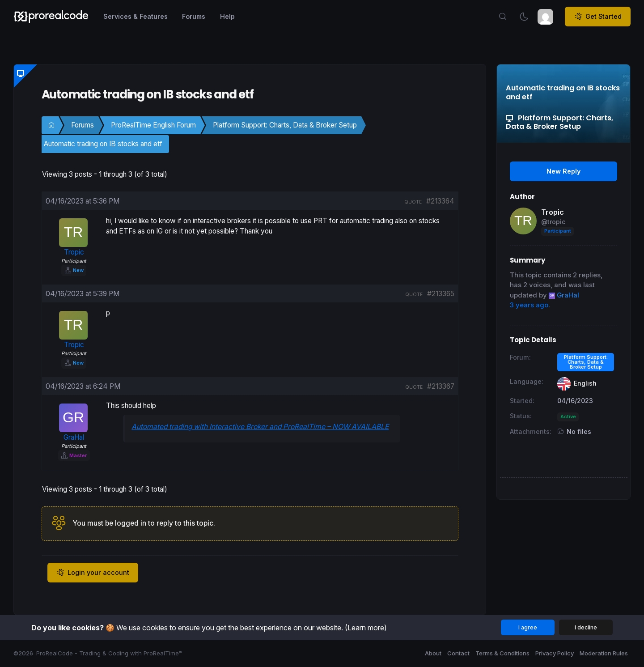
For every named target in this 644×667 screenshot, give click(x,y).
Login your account (93, 573)
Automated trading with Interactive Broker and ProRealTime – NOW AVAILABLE (260, 427)
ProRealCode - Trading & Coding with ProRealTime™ (109, 653)
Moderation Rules (604, 653)
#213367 (441, 386)
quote (413, 202)
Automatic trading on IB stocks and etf (103, 144)
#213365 (441, 294)
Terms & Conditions (502, 653)
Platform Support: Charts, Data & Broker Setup (285, 125)
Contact (458, 653)
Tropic (553, 212)
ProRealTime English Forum (153, 125)
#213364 (440, 201)
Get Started (598, 17)
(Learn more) (366, 628)
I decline (586, 627)
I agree (528, 627)
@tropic (553, 222)
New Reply (563, 171)
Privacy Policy (555, 653)
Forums (83, 125)
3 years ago (529, 305)
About (433, 653)
